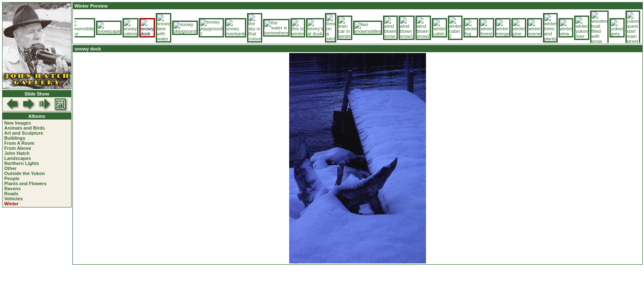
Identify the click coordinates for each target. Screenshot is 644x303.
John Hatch (17, 153)
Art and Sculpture (24, 133)
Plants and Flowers (25, 183)
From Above (18, 148)
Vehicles (13, 199)
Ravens (12, 189)
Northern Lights (22, 163)
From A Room (19, 143)
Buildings (15, 138)
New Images (18, 123)
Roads (11, 194)
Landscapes (18, 158)
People (12, 178)
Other (10, 168)
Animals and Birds (25, 128)
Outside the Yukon (24, 173)
